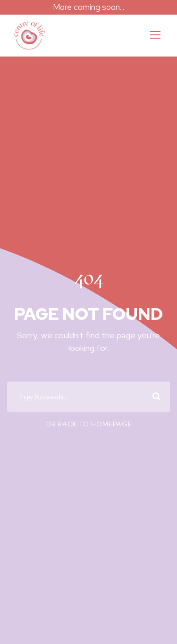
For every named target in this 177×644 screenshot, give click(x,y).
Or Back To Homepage (89, 430)
